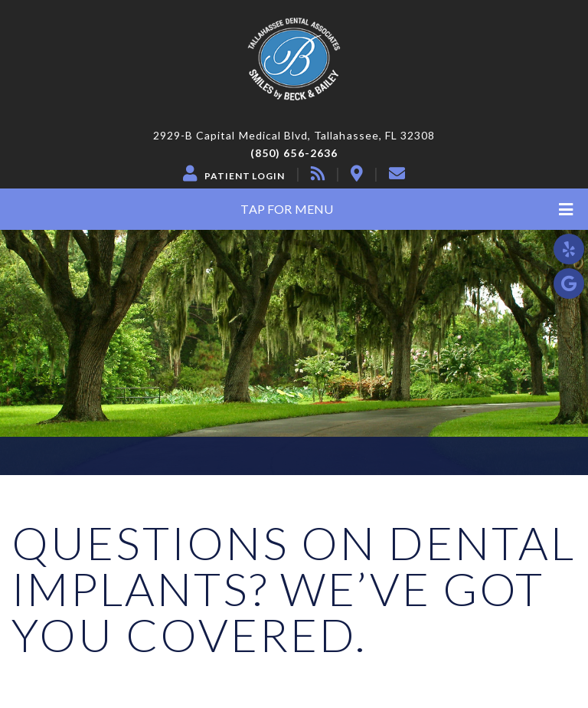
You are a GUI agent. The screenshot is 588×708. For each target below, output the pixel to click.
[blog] (318, 173)
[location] (357, 173)
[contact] (397, 173)
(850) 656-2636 (294, 153)
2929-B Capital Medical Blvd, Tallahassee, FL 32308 (294, 136)
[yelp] (569, 249)
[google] (569, 284)
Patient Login (245, 176)
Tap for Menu (407, 210)
